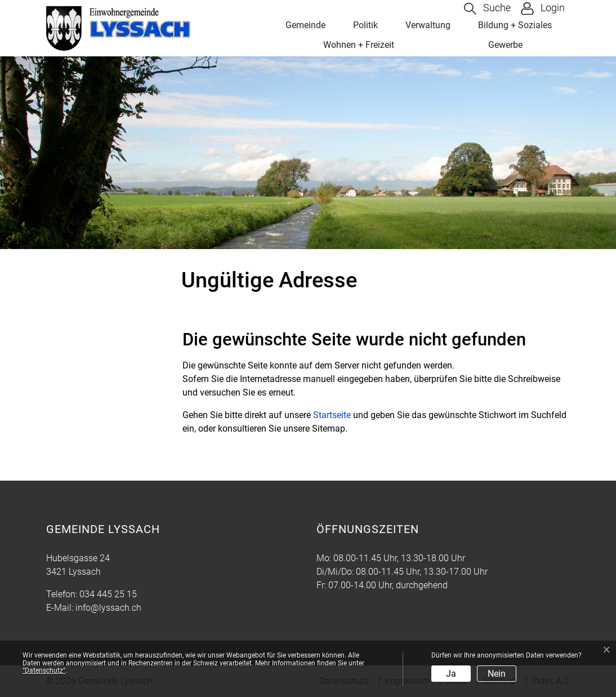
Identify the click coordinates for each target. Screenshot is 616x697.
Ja (451, 674)
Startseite (332, 415)
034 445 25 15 (108, 594)
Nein (497, 674)
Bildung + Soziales (515, 25)
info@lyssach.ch (108, 608)
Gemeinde (305, 25)
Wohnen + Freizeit (359, 45)
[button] (487, 9)
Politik (365, 25)
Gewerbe (505, 45)
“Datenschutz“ (44, 671)
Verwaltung (428, 25)
